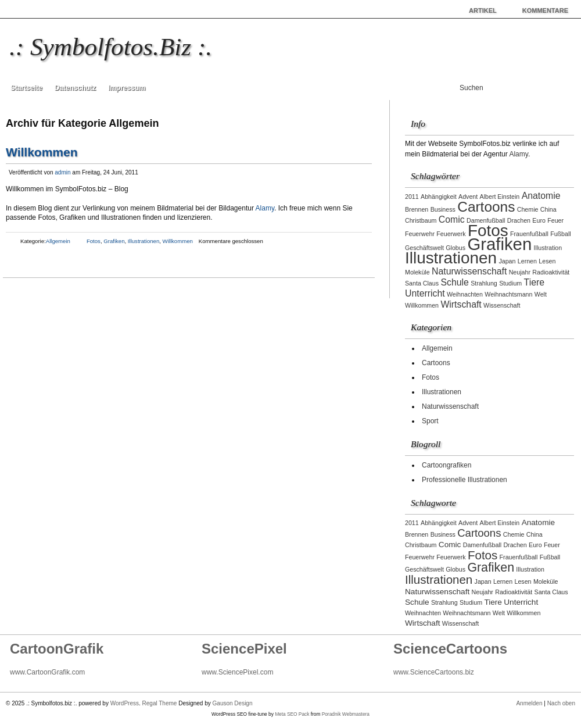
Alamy (265, 208)
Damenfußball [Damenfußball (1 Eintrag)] (486, 220)
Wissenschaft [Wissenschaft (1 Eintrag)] (502, 305)
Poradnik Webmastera (346, 714)
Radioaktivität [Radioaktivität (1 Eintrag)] (551, 272)
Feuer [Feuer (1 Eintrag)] (555, 220)
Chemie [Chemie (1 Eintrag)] (528, 209)
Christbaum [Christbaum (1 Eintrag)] (421, 220)
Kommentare (545, 10)
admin (62, 172)
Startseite (26, 88)
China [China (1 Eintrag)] (548, 209)
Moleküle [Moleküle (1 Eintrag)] (417, 272)
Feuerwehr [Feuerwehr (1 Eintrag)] (420, 234)
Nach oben (561, 703)
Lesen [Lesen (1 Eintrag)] (547, 261)
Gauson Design (233, 703)
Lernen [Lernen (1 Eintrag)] (527, 261)
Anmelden (529, 703)
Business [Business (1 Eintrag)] (443, 209)
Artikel (483, 10)
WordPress (125, 703)
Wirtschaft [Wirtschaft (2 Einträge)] (461, 304)
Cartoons (436, 363)
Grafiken (114, 241)
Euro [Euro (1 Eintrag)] (539, 220)
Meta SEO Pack (292, 714)
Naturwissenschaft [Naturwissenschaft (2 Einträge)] (469, 271)
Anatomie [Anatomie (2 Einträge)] (541, 196)
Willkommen (42, 152)
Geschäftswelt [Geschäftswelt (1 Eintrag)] (424, 248)
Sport (430, 421)
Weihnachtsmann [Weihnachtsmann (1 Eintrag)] (508, 294)
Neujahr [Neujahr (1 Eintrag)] (520, 272)
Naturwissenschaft (450, 406)
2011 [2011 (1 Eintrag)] (412, 197)
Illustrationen (144, 241)
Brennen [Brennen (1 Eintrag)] (417, 209)
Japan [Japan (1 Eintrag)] (507, 261)
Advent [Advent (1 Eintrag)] (468, 197)
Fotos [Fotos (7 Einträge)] (488, 231)
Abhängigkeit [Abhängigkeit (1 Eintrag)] (439, 197)
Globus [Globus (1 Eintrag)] (456, 248)
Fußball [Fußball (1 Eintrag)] (561, 234)
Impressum (127, 88)
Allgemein (58, 241)
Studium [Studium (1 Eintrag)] (510, 283)
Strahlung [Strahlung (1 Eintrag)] (484, 283)
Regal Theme (160, 703)
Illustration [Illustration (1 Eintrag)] (548, 248)
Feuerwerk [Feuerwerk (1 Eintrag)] (451, 234)
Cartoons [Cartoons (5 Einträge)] (486, 207)
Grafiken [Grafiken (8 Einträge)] (499, 244)
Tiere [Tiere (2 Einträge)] (534, 282)
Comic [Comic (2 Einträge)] (452, 220)
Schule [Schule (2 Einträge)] (454, 282)
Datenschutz (75, 88)
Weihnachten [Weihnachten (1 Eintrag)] (465, 294)
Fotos (94, 241)
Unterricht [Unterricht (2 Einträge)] (425, 293)
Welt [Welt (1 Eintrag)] (541, 294)
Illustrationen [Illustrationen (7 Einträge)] (451, 258)
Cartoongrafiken (446, 465)
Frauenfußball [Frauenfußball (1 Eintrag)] (529, 234)
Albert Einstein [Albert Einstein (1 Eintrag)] (500, 197)
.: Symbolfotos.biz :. (111, 47)
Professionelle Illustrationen (465, 480)
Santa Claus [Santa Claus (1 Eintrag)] (422, 283)
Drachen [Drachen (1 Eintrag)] (519, 220)
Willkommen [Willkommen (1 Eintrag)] (422, 305)
